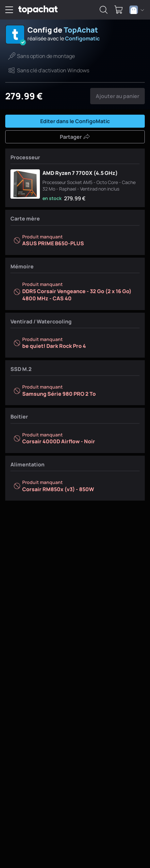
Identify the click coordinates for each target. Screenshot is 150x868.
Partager (75, 137)
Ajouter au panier (117, 96)
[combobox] (137, 10)
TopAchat (81, 30)
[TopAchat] (38, 10)
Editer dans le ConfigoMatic (75, 121)
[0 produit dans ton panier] (119, 10)
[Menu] (9, 10)
